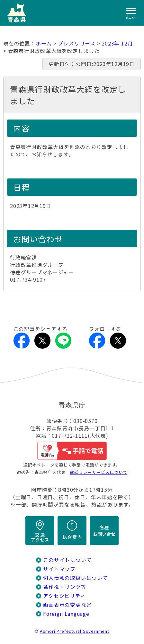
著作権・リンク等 (65, 587)
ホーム (44, 43)
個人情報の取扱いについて (75, 578)
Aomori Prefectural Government (75, 631)
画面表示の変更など (67, 605)
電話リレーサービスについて (99, 472)
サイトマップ (59, 569)
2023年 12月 (117, 43)
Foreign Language (66, 614)
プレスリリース (77, 43)
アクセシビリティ (64, 596)
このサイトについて (67, 560)
